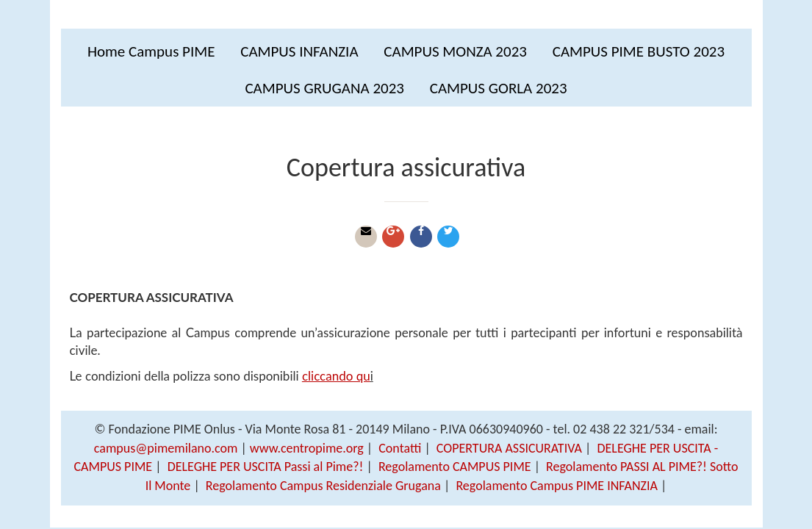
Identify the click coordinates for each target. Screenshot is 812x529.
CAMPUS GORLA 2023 (499, 88)
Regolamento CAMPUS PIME (455, 467)
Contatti (400, 448)
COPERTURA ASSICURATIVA (509, 448)
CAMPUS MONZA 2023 (455, 51)
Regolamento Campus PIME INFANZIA (557, 486)
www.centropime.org (307, 448)
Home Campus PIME (151, 51)
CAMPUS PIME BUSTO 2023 (639, 51)
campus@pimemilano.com (166, 448)
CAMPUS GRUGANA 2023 (324, 88)
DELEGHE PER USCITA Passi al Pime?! (266, 467)
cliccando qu (336, 376)
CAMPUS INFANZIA (299, 51)
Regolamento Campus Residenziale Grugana (323, 486)
